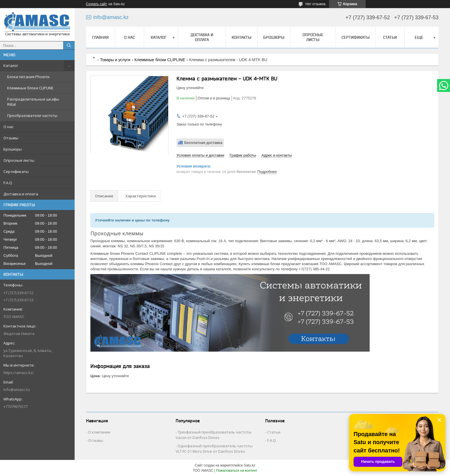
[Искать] (69, 45)
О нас (8, 127)
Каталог (11, 65)
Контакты (242, 37)
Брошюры (13, 149)
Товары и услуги (115, 60)
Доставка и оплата (21, 194)
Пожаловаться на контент (237, 471)
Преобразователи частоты (32, 115)
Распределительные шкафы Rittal (33, 102)
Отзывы (11, 138)
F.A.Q (8, 183)
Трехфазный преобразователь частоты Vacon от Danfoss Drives (214, 435)
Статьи (390, 37)
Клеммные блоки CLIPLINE (30, 88)
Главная (100, 37)
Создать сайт (96, 4)
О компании (99, 432)
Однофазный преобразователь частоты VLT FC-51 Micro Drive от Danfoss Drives (214, 449)
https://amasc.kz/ (19, 373)
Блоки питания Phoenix (28, 77)
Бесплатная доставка (203, 143)
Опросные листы (19, 160)
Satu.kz (249, 465)
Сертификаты (16, 171)
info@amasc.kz (17, 390)
